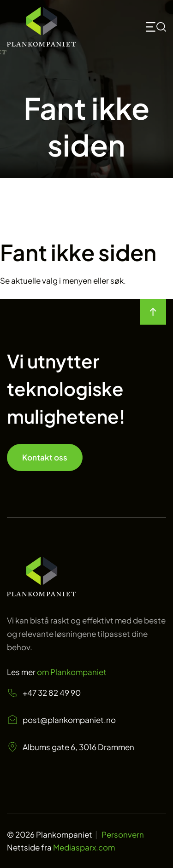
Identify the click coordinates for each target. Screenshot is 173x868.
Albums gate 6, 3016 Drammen (71, 747)
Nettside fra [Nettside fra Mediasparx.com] (61, 847)
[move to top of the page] (153, 312)
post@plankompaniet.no (61, 720)
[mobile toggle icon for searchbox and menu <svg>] (156, 27)
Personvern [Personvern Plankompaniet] (123, 834)
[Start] (42, 27)
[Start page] (42, 593)
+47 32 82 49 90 (44, 693)
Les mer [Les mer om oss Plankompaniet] (57, 672)
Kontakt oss (45, 457)
